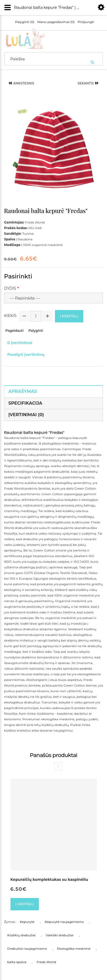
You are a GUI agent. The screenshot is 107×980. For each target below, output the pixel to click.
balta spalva (17, 962)
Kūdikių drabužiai (21, 935)
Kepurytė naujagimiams (64, 922)
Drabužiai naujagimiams (27, 949)
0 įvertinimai (20, 343)
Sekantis (88, 83)
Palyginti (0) (25, 22)
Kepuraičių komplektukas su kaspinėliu (49, 880)
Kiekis (10, 316)
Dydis (10, 288)
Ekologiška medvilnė (74, 949)
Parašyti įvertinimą (26, 355)
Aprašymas (23, 391)
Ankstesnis (21, 83)
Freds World (46, 962)
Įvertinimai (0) (26, 415)
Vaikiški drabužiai (59, 935)
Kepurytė (27, 922)
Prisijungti (86, 22)
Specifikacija (25, 403)
